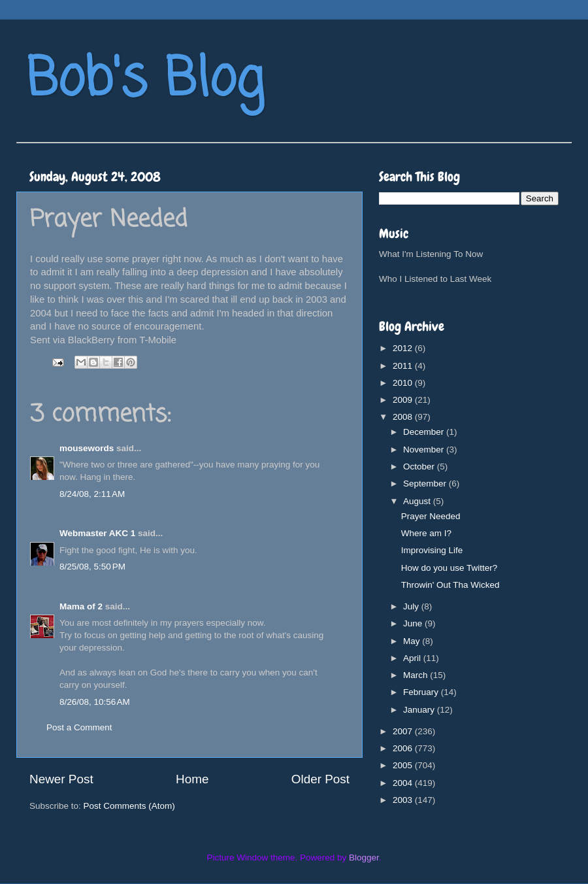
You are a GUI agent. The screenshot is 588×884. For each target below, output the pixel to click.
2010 (404, 383)
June (414, 623)
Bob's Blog (145, 81)
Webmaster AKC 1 (97, 533)
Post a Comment (79, 727)
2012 (404, 348)
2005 (404, 765)
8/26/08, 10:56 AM (95, 702)
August (418, 501)
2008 (404, 417)
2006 (404, 748)
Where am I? (426, 533)
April (413, 658)
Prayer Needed (431, 516)
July (412, 606)
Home (192, 779)
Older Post (320, 779)
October (420, 467)
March (416, 675)
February (422, 692)
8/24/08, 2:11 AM (92, 494)
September (426, 484)
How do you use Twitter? (449, 568)
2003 (404, 800)
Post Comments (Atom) (129, 806)
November (425, 450)
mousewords (87, 448)
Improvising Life (432, 550)
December (425, 432)
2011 (404, 366)
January (420, 710)
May (413, 641)
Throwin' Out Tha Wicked (450, 585)
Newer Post (61, 779)
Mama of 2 (81, 606)
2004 (404, 783)
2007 (404, 731)
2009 (404, 400)
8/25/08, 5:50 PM (92, 567)
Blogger (364, 858)
